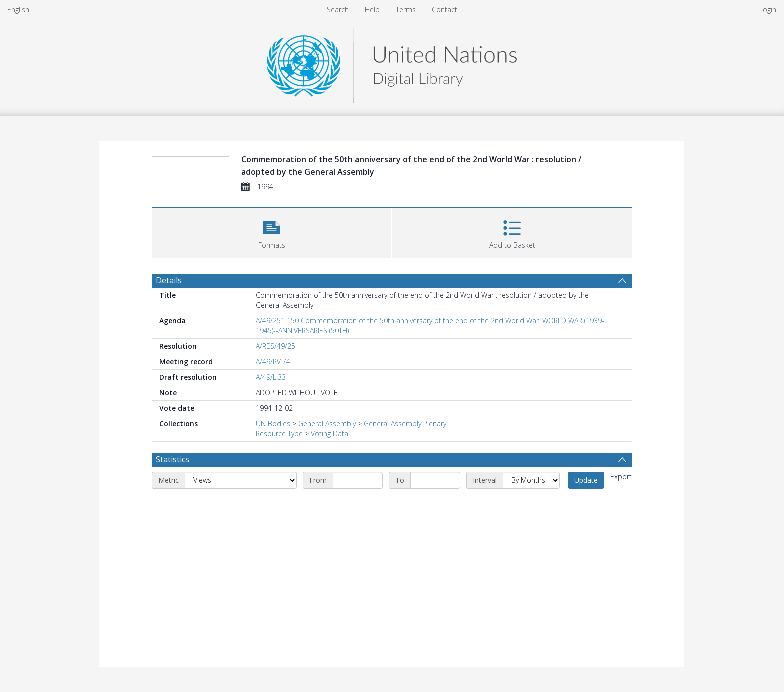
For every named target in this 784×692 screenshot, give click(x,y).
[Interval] (531, 480)
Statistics (173, 459)
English (18, 10)
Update (586, 480)
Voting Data (330, 433)
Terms (406, 10)
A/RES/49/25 (276, 346)
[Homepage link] (392, 63)
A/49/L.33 (271, 377)
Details (169, 280)
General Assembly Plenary (405, 423)
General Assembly (327, 423)
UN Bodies (273, 423)
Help (372, 10)
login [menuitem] (769, 10)
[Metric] (241, 480)
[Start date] (358, 480)
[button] (272, 232)
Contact (445, 10)
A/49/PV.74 (273, 361)
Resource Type (279, 433)
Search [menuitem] (338, 10)
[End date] (435, 480)
